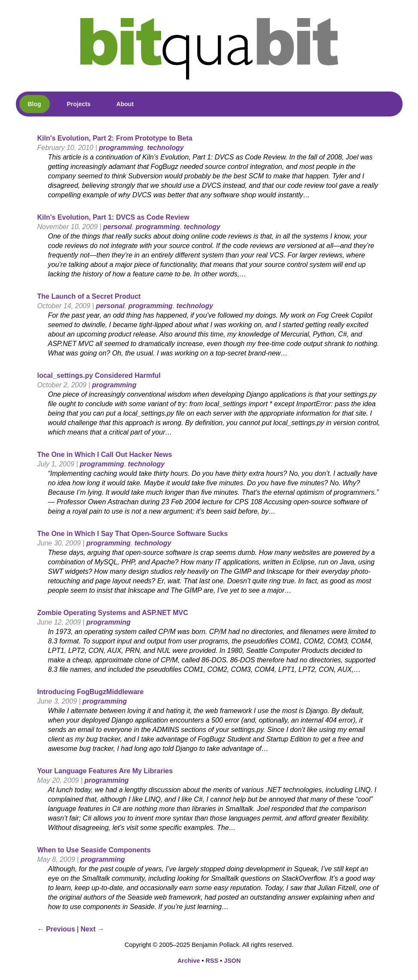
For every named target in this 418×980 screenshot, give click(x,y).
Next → (93, 929)
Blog (35, 104)
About (125, 104)
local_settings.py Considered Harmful (99, 375)
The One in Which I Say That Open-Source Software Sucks (133, 534)
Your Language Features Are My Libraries (105, 771)
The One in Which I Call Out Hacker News (105, 455)
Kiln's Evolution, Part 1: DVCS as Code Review (113, 217)
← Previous (56, 929)
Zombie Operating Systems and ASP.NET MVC (113, 613)
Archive (189, 961)
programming (121, 148)
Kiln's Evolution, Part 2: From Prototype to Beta (115, 138)
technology (165, 148)
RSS (212, 961)
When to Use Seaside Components (94, 850)
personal (117, 227)
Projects (79, 104)
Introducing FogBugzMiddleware (91, 692)
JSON (232, 961)
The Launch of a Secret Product (89, 296)
